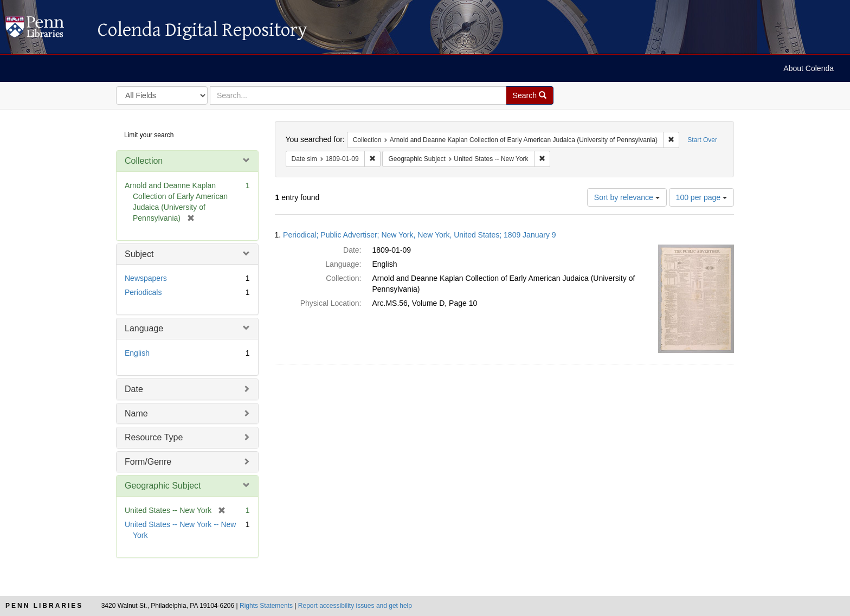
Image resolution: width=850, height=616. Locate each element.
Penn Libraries (44, 606)
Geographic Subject (163, 486)
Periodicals (143, 292)
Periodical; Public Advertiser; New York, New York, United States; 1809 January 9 (420, 235)
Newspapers (146, 278)
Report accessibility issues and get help (355, 606)
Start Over (702, 140)
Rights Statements (266, 606)
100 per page (701, 197)
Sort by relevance (627, 197)
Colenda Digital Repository (46, 30)
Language (144, 328)
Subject (139, 254)
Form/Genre (148, 462)
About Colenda (809, 68)
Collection (144, 161)
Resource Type (154, 437)
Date (134, 389)
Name (136, 413)
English (137, 353)
